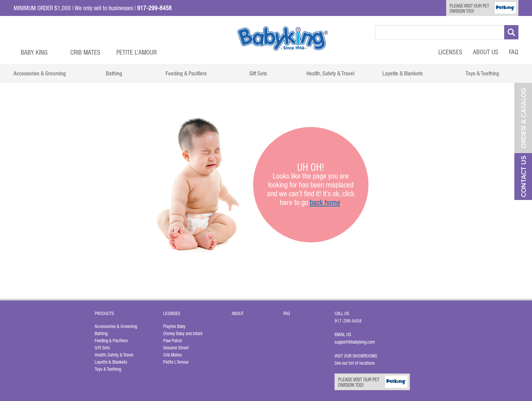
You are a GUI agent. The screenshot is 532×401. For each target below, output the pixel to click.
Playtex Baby (174, 326)
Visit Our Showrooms (357, 356)
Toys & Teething (108, 369)
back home (325, 202)
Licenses (450, 52)
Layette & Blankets (111, 362)
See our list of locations (355, 363)
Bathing (101, 333)
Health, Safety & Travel (114, 355)
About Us (486, 52)
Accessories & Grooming (116, 326)
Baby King (34, 52)
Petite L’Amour (137, 52)
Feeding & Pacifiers (111, 341)
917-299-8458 (348, 321)
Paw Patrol (173, 341)
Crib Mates (85, 52)
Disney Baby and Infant (183, 333)
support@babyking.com (355, 342)
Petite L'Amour (176, 362)
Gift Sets (102, 348)
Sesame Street (176, 348)
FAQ (514, 52)
